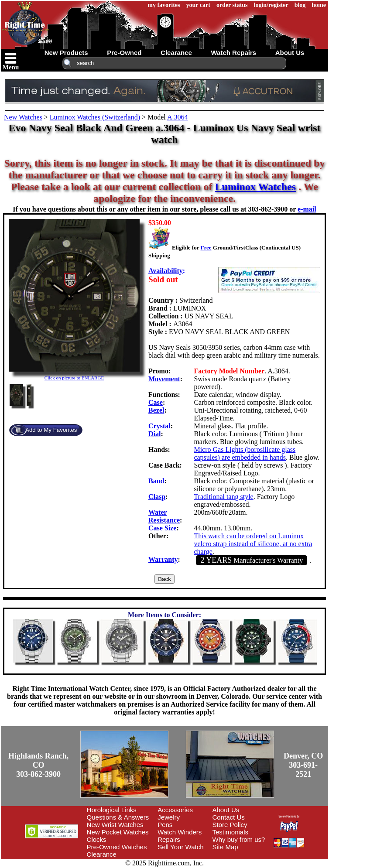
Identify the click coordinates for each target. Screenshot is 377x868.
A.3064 (178, 117)
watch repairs (233, 53)
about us (290, 53)
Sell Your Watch (180, 847)
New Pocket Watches (118, 832)
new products (66, 53)
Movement (164, 379)
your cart (198, 5)
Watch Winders (180, 832)
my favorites (164, 5)
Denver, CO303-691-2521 (303, 765)
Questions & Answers (118, 817)
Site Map (225, 847)
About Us (226, 810)
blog (300, 5)
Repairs (169, 839)
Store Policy (230, 825)
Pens (165, 825)
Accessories (175, 810)
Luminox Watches (256, 187)
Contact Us (229, 817)
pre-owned (124, 53)
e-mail (307, 209)
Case (156, 402)
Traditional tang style (223, 497)
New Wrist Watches (115, 825)
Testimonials (231, 832)
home (319, 5)
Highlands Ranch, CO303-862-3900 (38, 765)
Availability (166, 271)
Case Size (162, 528)
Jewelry (169, 817)
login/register (271, 5)
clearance (176, 53)
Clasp (157, 497)
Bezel (156, 410)
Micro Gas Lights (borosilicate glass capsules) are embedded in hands (245, 453)
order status (232, 5)
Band (156, 481)
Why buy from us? (239, 839)
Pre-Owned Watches (117, 847)
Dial (154, 434)
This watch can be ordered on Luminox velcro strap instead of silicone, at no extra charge (253, 544)
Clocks (97, 839)
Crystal (159, 426)
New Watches (23, 117)
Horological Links (112, 810)
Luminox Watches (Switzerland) (95, 117)
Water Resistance (164, 516)
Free (206, 248)
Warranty (163, 559)
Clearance (102, 854)
